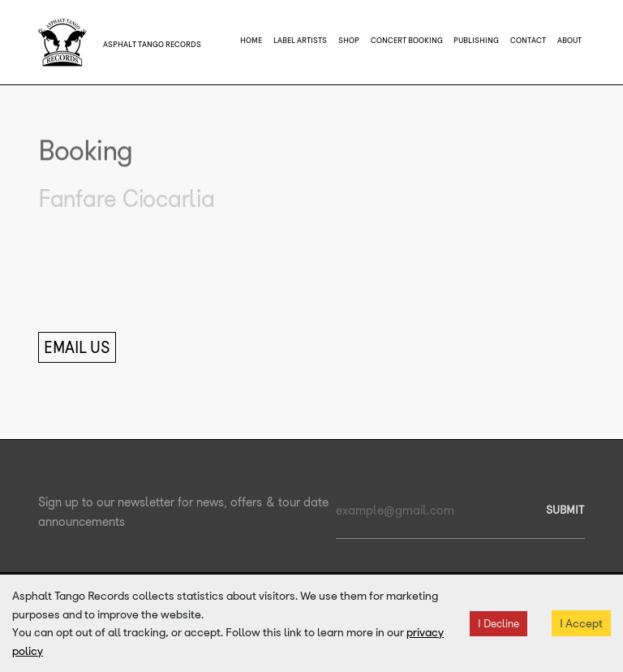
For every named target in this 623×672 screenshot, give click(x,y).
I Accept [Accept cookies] (581, 623)
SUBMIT (565, 510)
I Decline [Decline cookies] (498, 624)
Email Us (77, 347)
